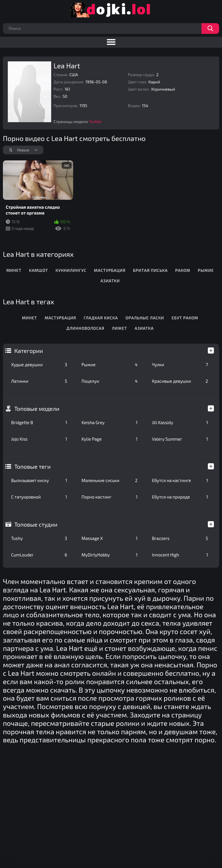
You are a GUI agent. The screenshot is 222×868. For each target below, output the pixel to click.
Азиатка (144, 328)
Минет (14, 270)
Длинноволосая (85, 328)
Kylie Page (110, 439)
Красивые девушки (180, 381)
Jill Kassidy (180, 422)
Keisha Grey (110, 422)
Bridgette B (39, 422)
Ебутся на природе (180, 497)
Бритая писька (150, 270)
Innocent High (180, 555)
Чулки (180, 365)
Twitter (95, 121)
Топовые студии (36, 524)
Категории (28, 351)
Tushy (39, 538)
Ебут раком (185, 318)
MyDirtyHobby (110, 555)
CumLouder (39, 555)
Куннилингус (71, 270)
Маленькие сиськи (110, 480)
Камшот (38, 270)
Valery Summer (180, 439)
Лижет (119, 328)
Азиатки (110, 281)
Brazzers (180, 538)
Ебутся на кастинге (180, 480)
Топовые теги (32, 466)
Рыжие (110, 365)
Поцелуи (110, 381)
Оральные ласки (145, 318)
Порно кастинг (110, 497)
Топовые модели (37, 409)
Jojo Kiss (39, 439)
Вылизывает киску (39, 480)
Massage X (110, 538)
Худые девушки (39, 365)
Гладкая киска (101, 318)
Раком (183, 270)
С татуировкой (39, 497)
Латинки (39, 381)
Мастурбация (110, 270)
